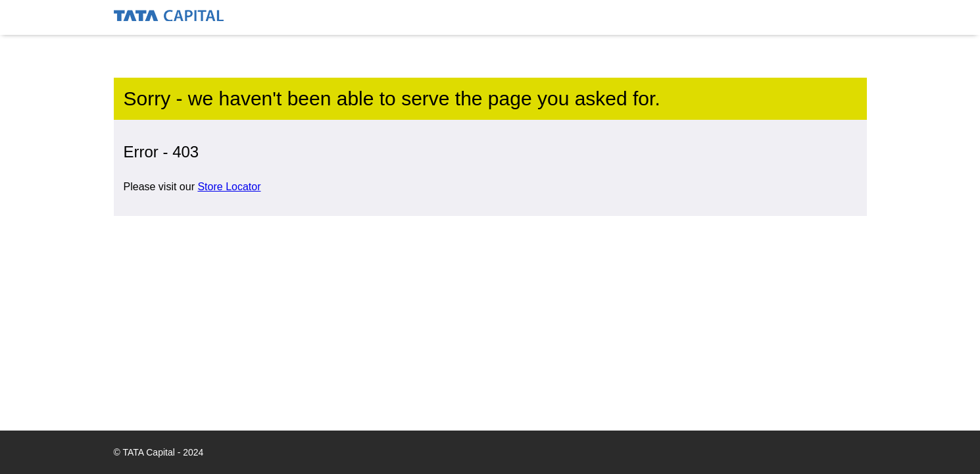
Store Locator (229, 187)
